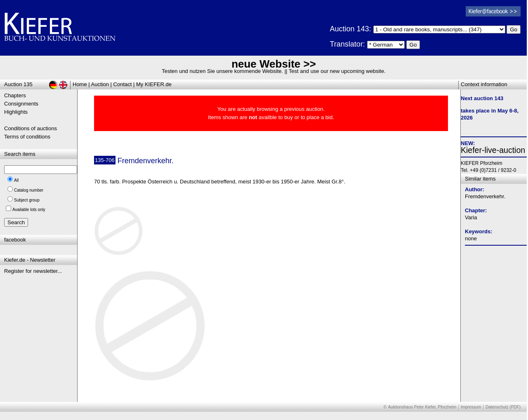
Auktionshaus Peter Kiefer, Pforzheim (422, 407)
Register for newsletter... (33, 271)
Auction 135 (18, 84)
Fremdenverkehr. (485, 196)
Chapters (15, 95)
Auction (100, 84)
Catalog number (29, 190)
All (16, 180)
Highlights (16, 112)
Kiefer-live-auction (493, 150)
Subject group (27, 200)
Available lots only (29, 210)
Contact (123, 84)
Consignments (21, 104)
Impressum (471, 407)
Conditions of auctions (31, 128)
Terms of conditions (27, 137)
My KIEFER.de (154, 84)
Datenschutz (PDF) (503, 407)
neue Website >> (274, 64)
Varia (471, 217)
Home (80, 84)
